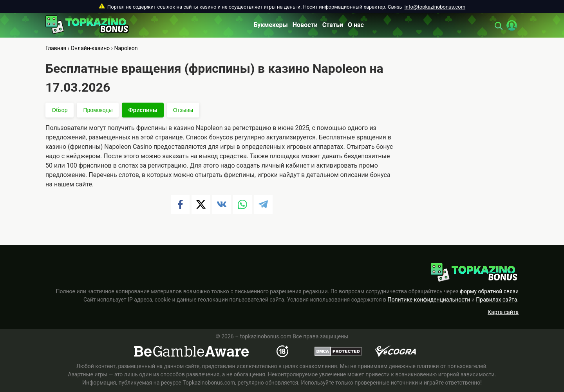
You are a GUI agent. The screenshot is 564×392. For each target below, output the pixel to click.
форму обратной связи (489, 291)
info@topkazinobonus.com (435, 7)
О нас (356, 25)
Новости (305, 25)
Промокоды (98, 110)
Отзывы (183, 110)
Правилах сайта (496, 300)
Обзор (60, 110)
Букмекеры (271, 25)
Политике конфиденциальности (429, 300)
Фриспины (143, 110)
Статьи (333, 25)
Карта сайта (503, 312)
